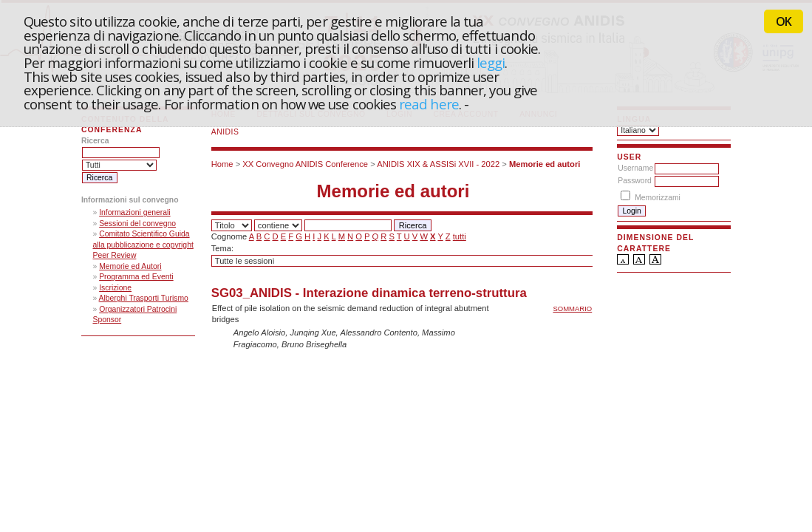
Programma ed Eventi (136, 277)
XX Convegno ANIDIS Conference (305, 164)
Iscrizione (115, 288)
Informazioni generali (134, 212)
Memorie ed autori (545, 164)
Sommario (572, 308)
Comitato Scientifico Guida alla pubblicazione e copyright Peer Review (143, 245)
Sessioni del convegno (137, 224)
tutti (460, 236)
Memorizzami (658, 198)
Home (222, 164)
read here (429, 104)
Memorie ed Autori (130, 266)
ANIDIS (225, 132)
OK (784, 21)
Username (635, 168)
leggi (491, 62)
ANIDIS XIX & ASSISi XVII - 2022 (438, 164)
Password (635, 181)
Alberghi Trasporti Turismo (144, 298)
